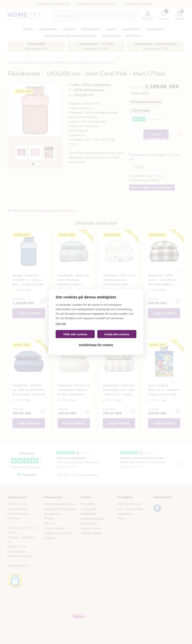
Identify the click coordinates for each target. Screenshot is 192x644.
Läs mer (61, 323)
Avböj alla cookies (117, 334)
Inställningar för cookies (96, 345)
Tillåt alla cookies (75, 334)
